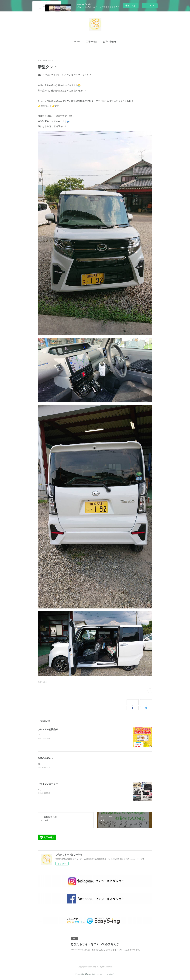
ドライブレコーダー (48, 784)
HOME (77, 42)
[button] (77, 42)
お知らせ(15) (42, 682)
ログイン (150, 6)
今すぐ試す (131, 5)
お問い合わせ (110, 42)
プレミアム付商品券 (48, 729)
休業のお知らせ (46, 758)
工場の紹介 (92, 42)
